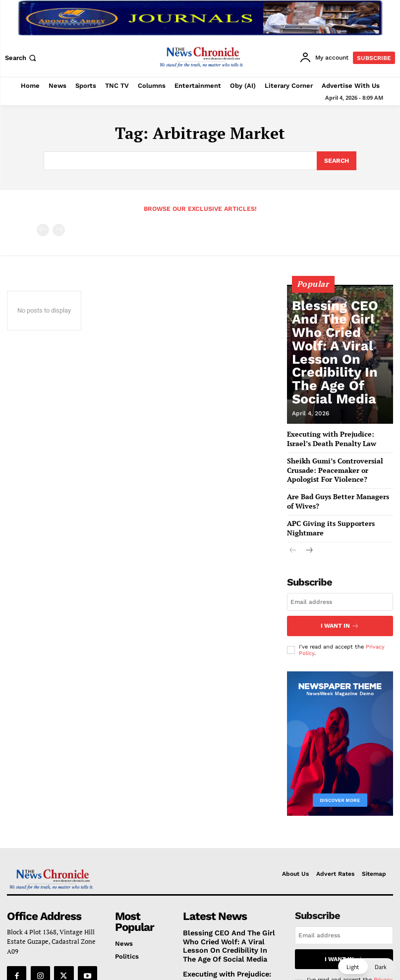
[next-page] (309, 536)
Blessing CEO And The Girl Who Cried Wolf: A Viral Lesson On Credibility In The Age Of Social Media (340, 384)
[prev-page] (43, 229)
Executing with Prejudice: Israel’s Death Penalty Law (225, 956)
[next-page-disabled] (59, 229)
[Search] (336, 160)
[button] (22, 58)
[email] (340, 587)
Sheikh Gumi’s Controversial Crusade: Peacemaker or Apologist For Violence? (335, 467)
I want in (340, 609)
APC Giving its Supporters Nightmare (340, 518)
